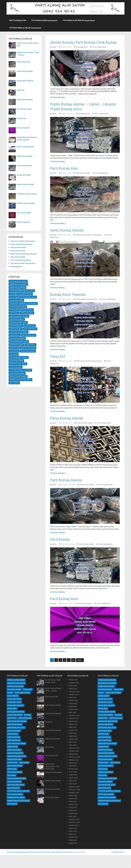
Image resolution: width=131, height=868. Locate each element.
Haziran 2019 (74, 773)
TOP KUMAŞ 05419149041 (21, 260)
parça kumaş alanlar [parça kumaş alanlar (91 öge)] (17, 338)
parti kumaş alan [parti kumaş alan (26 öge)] (27, 313)
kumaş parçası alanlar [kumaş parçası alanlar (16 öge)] (18, 307)
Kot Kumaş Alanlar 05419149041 (89, 371)
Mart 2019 (73, 779)
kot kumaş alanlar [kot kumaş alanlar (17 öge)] (16, 291)
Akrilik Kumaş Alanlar (25, 156)
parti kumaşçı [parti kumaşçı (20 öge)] (30, 326)
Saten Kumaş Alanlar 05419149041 (89, 244)
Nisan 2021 (73, 737)
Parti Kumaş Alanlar (83, 181)
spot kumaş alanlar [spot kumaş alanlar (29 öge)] (28, 348)
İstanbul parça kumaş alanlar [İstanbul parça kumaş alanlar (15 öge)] (20, 380)
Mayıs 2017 (73, 841)
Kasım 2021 (73, 722)
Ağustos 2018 (74, 800)
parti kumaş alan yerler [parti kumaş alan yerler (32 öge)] (18, 322)
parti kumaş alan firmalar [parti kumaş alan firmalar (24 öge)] (19, 316)
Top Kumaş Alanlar (24, 213)
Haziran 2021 (74, 731)
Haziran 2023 (74, 696)
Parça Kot (59, 366)
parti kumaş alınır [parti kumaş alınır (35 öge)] (16, 326)
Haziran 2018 (74, 806)
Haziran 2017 (74, 838)
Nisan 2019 (73, 776)
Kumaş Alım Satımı (24, 175)
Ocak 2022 (73, 716)
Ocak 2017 (73, 853)
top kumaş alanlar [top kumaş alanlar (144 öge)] (16, 361)
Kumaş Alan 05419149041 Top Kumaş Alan (27, 139)
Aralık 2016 (73, 856)
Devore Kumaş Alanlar (25, 147)
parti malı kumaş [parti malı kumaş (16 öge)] (30, 329)
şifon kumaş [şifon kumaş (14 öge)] (14, 383)
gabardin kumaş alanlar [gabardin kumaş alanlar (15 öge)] (18, 284)
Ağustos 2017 (74, 832)
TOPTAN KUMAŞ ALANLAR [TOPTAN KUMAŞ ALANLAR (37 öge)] (20, 370)
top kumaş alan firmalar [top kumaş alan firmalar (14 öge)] (19, 357)
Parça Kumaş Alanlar (69, 429)
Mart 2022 (73, 711)
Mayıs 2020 (73, 767)
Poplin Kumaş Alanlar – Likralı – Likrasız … (28, 54)
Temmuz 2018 (74, 803)
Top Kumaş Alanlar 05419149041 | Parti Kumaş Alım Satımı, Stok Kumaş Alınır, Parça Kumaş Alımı (39, 865)
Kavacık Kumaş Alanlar (25, 184)
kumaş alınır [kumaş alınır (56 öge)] (32, 303)
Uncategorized (82, 53)
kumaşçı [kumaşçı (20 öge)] (30, 310)
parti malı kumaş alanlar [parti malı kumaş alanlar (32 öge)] (19, 332)
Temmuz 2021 (74, 728)
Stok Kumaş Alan (23, 222)
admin (54, 53)
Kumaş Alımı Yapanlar (71, 304)
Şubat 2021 (73, 743)
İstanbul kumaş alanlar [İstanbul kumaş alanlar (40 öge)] (18, 376)
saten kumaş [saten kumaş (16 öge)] (30, 345)
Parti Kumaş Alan (66, 176)
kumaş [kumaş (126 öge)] (12, 294)
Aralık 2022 (73, 702)
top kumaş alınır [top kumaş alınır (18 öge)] (16, 367)
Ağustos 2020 (74, 761)
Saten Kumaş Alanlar (69, 239)
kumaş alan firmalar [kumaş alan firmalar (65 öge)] (24, 294)
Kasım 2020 (73, 752)
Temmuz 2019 (74, 770)
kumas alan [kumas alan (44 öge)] (30, 291)
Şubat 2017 (73, 850)
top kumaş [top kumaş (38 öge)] (14, 354)
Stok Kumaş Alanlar (18, 257)
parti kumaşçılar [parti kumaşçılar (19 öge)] (16, 329)
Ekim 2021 (73, 725)
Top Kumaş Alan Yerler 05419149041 (79, 20)
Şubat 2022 (73, 714)
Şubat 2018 (73, 818)
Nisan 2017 (73, 844)
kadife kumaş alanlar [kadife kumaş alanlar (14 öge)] (17, 288)
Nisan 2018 (73, 812)
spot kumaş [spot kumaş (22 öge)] (14, 348)
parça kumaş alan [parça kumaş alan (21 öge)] (29, 335)
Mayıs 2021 (73, 734)
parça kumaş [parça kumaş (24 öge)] (15, 335)
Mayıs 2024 (73, 693)
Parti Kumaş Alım (66, 611)
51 (73, 673)
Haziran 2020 (74, 764)
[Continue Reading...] (58, 103)
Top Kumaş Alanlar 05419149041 (23, 263)
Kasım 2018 (73, 791)
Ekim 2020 (73, 755)
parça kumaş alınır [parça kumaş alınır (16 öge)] (16, 345)
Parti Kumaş (61, 551)
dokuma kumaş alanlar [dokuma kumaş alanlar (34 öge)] (18, 281)
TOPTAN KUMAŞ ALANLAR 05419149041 (25, 28)
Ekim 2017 (73, 829)
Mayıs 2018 (73, 809)
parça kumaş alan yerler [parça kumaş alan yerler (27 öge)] (19, 342)
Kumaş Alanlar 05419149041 (86, 309)
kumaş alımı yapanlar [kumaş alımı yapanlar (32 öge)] (18, 303)
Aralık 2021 (73, 719)
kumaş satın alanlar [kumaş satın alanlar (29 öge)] (17, 310)
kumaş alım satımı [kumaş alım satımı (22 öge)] (16, 300)
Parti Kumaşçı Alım (18, 20)
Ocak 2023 (73, 699)
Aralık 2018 (73, 788)
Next (80, 673)
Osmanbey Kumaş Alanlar (27, 194)
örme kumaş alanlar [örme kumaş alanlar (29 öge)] (17, 373)
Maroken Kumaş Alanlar (26, 203)
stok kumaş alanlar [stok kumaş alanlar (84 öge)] (28, 351)
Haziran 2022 (74, 708)
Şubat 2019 (73, 782)
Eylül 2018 (73, 797)
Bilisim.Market (119, 865)
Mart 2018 (73, 815)
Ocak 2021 (73, 746)
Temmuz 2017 (74, 835)
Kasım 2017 (73, 826)
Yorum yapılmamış (99, 53)
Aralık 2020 (73, 749)
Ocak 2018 (73, 821)
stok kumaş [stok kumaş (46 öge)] (14, 351)
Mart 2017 (73, 847)
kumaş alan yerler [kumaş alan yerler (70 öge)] (29, 297)
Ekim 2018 (73, 794)
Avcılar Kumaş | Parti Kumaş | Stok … (28, 44)
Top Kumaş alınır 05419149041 (44, 20)
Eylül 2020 (73, 758)
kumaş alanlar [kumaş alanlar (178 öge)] (15, 297)
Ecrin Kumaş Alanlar (24, 166)
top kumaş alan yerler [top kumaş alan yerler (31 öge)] (18, 364)
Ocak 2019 (73, 785)
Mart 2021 (73, 740)
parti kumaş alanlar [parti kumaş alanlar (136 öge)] (17, 319)
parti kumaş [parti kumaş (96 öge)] (14, 313)
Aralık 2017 (73, 823)
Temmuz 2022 (74, 705)
